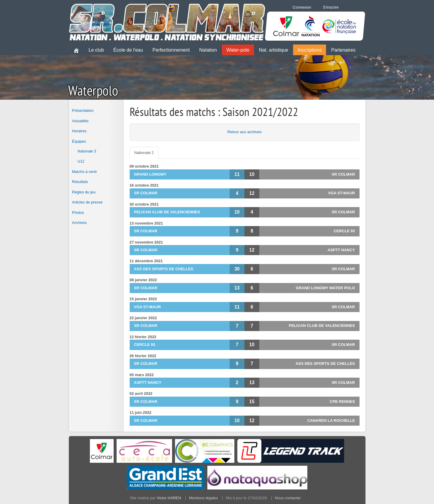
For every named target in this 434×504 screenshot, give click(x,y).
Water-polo (238, 50)
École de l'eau (128, 50)
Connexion (302, 7)
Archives (80, 223)
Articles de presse (87, 202)
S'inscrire (331, 7)
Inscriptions (310, 50)
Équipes (79, 141)
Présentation (83, 111)
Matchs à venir (85, 172)
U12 (81, 161)
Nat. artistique (274, 50)
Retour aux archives (244, 132)
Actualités (80, 121)
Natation (208, 50)
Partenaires (343, 50)
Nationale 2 (144, 153)
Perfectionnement (171, 50)
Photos (78, 213)
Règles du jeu (84, 192)
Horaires (79, 131)
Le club (96, 50)
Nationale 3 (87, 151)
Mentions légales (204, 498)
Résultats (80, 182)
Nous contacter (288, 498)
